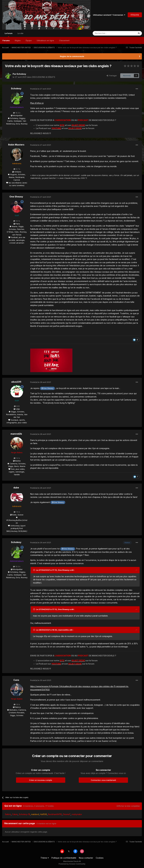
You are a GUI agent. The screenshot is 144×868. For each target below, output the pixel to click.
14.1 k (17, 221)
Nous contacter (86, 858)
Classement (64, 40)
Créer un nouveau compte (41, 780)
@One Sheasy (47, 388)
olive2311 (16, 382)
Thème (45, 858)
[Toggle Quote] (34, 570)
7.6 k (17, 512)
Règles (18, 40)
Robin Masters (16, 145)
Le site (20, 33)
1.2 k (17, 458)
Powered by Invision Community (72, 864)
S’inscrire (135, 15)
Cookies (100, 858)
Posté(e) (41, 89)
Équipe (29, 40)
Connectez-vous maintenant (103, 780)
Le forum (9, 35)
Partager (112, 76)
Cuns (16, 680)
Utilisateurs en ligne (45, 40)
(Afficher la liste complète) (128, 806)
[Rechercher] (108, 33)
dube (16, 488)
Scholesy (21, 74)
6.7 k (17, 169)
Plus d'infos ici (37, 103)
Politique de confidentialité (64, 858)
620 (17, 406)
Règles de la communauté (72, 56)
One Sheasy (16, 197)
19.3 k (17, 113)
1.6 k (17, 704)
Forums (6, 40)
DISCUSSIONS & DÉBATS (44, 77)
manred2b (16, 434)
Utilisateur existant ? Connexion (109, 15)
